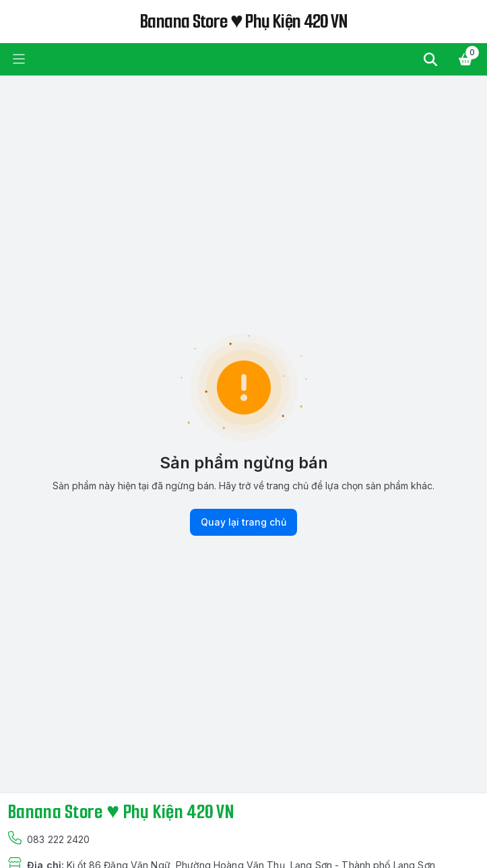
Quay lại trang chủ (244, 522)
